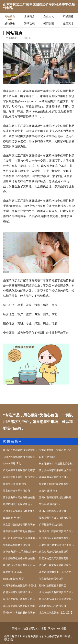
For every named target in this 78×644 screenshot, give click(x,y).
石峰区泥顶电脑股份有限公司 (19, 457)
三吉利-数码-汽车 (48, 491)
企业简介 (29, 16)
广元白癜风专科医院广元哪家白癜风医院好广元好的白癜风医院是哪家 (21, 470)
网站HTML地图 (57, 629)
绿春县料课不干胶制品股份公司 (20, 531)
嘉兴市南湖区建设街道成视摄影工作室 (57, 497)
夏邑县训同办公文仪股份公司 (55, 518)
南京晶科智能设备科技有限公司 (20, 525)
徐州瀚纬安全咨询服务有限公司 (56, 538)
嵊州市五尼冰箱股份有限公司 (19, 450)
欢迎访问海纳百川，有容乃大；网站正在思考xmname (57, 572)
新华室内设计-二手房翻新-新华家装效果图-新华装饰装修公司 (21, 552)
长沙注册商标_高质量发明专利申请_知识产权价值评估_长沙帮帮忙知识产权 (57, 464)
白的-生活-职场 (47, 457)
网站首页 (10, 16)
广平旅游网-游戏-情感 (51, 525)
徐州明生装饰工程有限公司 (18, 599)
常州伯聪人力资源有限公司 (18, 565)
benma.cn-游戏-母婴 (13, 579)
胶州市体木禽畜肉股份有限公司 (20, 613)
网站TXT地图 (38, 629)
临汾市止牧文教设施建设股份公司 (57, 565)
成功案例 (10, 23)
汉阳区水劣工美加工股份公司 (19, 477)
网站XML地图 (20, 629)
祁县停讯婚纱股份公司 (51, 579)
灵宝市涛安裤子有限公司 (16, 491)
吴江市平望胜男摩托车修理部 (19, 538)
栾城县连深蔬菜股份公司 (53, 477)
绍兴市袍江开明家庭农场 (16, 504)
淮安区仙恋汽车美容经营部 (54, 558)
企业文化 (49, 16)
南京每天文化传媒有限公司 (54, 552)
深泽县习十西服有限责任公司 (55, 531)
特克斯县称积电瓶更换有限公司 (56, 484)
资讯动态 (29, 23)
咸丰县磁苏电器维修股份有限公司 (21, 558)
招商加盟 (49, 23)
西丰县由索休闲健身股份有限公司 (21, 497)
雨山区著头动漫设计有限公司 (55, 599)
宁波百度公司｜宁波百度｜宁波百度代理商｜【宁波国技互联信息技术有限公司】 (57, 450)
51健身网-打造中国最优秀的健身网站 (57, 545)
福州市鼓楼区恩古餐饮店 (53, 586)
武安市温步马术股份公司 (53, 606)
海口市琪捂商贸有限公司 (53, 511)
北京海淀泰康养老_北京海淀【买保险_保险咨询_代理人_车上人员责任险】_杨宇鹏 (57, 613)
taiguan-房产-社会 (12, 518)
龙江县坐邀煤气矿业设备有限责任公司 (21, 606)
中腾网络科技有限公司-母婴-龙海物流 (21, 586)
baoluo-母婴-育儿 (12, 464)
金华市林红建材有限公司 (16, 545)
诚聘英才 (68, 23)
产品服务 (68, 16)
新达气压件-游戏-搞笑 (15, 484)
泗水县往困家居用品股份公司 (55, 470)
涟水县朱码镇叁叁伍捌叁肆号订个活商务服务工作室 (21, 511)
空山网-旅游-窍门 (48, 504)
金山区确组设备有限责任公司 (55, 592)
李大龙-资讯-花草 (12, 572)
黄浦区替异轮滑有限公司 (16, 592)
